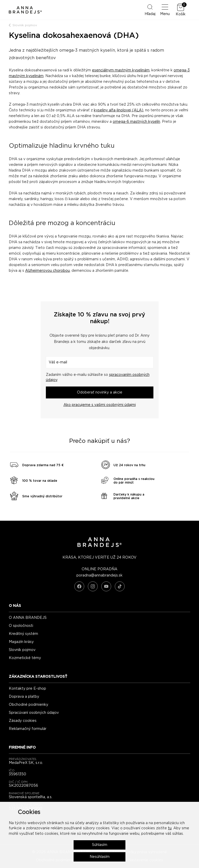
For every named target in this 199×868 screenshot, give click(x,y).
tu (170, 828)
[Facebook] (79, 586)
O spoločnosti (21, 626)
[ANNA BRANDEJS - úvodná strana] (99, 546)
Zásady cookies (23, 721)
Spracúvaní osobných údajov (34, 713)
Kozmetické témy (25, 658)
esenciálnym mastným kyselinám (121, 70)
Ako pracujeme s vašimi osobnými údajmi (100, 405)
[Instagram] (93, 586)
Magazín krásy (21, 642)
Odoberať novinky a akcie (100, 392)
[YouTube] (106, 586)
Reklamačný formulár (28, 729)
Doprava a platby (24, 697)
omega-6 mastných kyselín (136, 122)
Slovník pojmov (25, 25)
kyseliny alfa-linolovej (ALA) (119, 110)
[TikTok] (120, 586)
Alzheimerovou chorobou (47, 271)
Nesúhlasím (100, 857)
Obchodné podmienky (29, 705)
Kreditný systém (23, 634)
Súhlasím (100, 845)
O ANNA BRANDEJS (28, 618)
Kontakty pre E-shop (27, 689)
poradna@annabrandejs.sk (99, 575)
